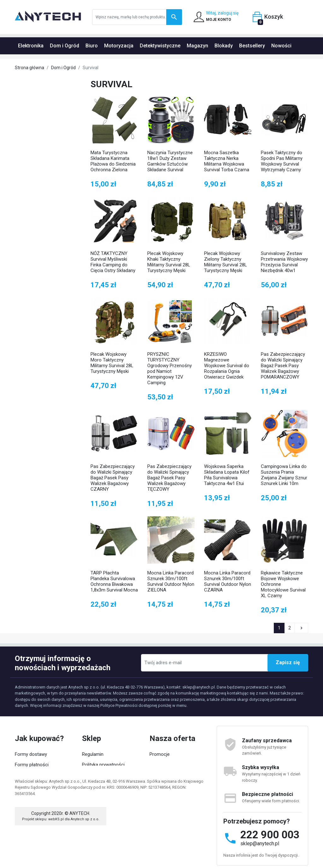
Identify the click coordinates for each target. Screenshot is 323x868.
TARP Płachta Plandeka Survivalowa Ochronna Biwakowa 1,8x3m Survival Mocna (114, 581)
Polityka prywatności (103, 765)
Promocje (160, 754)
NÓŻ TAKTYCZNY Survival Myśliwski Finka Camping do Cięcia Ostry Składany (113, 262)
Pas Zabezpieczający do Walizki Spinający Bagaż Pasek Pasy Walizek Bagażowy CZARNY (113, 478)
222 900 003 (270, 835)
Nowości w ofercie (169, 765)
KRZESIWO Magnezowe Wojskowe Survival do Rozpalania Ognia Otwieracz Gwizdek (227, 366)
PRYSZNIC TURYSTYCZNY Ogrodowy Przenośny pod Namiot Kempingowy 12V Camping (170, 368)
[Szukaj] (137, 17)
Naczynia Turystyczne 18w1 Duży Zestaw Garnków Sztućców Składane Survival (170, 161)
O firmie (90, 775)
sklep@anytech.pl (260, 844)
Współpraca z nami (102, 785)
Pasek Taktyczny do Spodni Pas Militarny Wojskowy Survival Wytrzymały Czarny (282, 161)
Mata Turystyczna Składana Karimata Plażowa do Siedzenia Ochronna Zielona (113, 161)
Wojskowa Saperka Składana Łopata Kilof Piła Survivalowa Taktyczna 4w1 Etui (227, 475)
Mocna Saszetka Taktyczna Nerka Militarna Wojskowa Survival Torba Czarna (227, 161)
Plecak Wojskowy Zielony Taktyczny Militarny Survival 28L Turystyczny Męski (226, 262)
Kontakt (158, 785)
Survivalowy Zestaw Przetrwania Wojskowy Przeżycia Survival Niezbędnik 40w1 (284, 262)
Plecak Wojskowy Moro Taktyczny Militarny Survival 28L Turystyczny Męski (112, 363)
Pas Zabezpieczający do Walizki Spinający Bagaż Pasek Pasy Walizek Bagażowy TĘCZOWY (169, 478)
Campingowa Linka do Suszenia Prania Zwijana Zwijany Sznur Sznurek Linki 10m (284, 475)
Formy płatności (32, 765)
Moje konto (26, 785)
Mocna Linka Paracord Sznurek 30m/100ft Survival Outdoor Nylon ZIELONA (171, 581)
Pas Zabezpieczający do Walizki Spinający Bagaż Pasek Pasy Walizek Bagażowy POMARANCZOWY (283, 366)
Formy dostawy (31, 754)
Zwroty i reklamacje (35, 775)
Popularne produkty (170, 775)
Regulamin (93, 754)
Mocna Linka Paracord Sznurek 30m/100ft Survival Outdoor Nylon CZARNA (228, 581)
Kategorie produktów (104, 795)
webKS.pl (56, 851)
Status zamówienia (36, 795)
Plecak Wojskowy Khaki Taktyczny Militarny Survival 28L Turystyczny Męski (169, 262)
